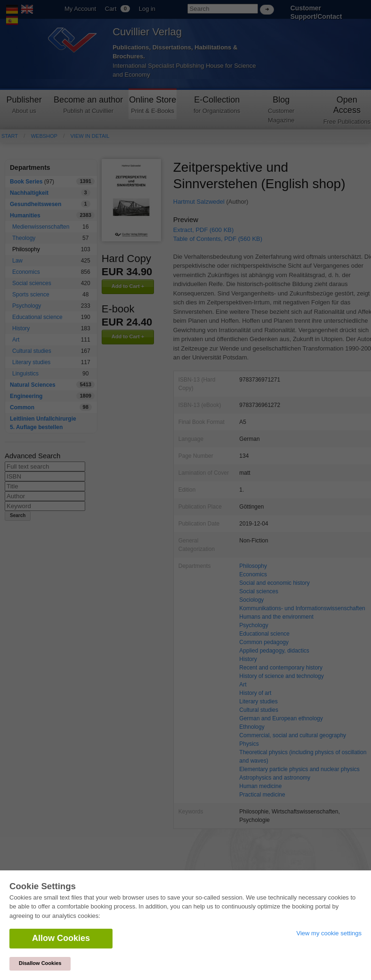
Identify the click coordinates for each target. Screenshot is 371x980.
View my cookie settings (329, 933)
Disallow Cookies (40, 963)
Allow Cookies (61, 938)
